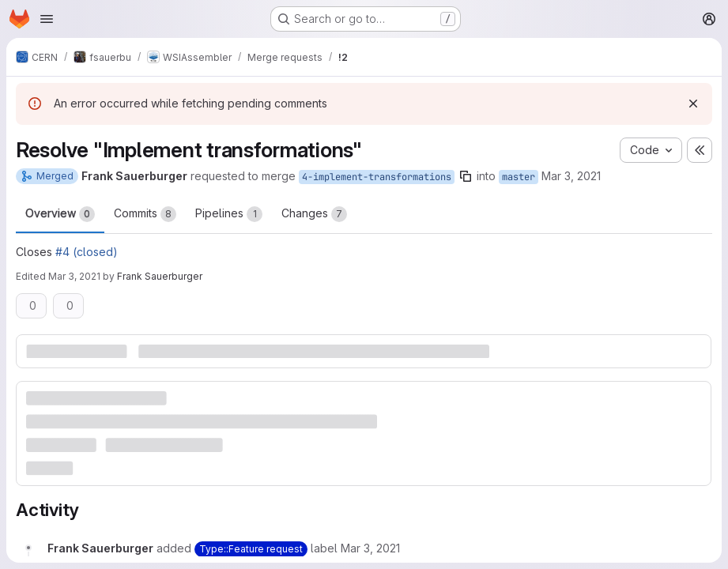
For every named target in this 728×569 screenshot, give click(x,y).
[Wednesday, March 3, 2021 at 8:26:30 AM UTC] (370, 548)
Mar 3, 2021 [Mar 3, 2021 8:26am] (571, 176)
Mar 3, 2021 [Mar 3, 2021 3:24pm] (74, 276)
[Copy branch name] (466, 176)
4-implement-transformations (377, 177)
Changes (314, 214)
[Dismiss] (693, 104)
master (519, 177)
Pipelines (229, 214)
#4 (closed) (87, 252)
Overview (60, 214)
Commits (145, 214)
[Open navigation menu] (47, 19)
